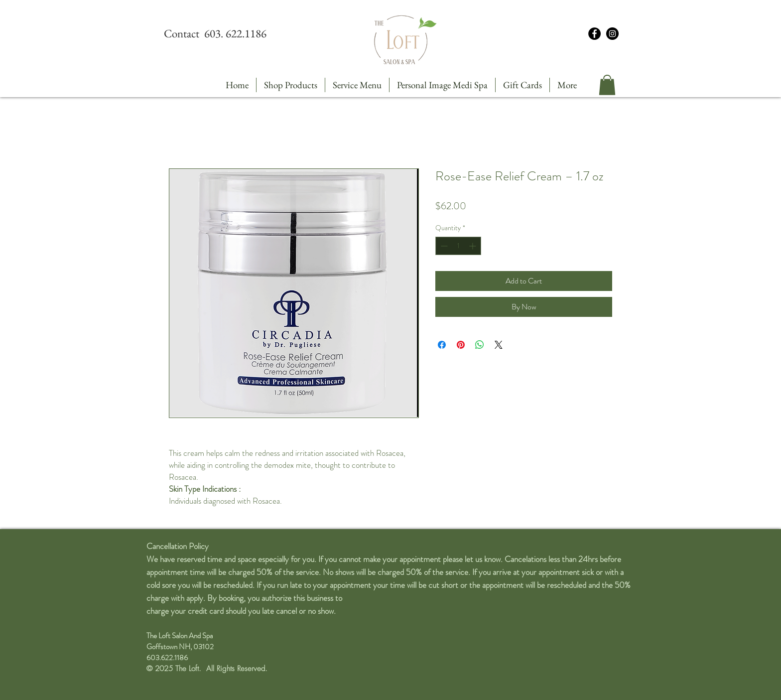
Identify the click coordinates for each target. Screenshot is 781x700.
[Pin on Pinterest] (461, 345)
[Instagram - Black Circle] (612, 34)
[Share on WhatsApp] (480, 345)
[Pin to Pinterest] (184, 159)
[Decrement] (443, 246)
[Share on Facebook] (442, 345)
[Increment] (473, 246)
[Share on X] (499, 345)
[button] (607, 85)
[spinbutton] (458, 246)
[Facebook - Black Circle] (594, 34)
